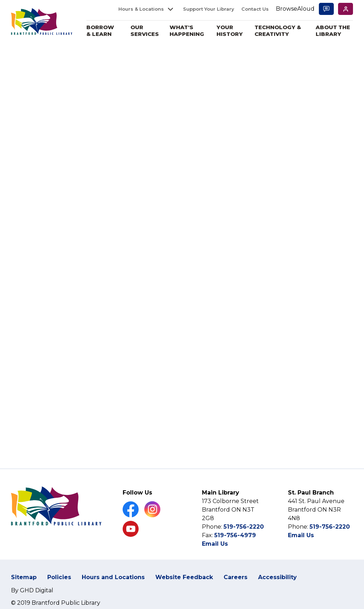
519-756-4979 (235, 535)
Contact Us (255, 9)
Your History (231, 31)
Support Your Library (209, 9)
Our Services (147, 31)
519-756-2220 (244, 527)
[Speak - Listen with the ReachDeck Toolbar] (295, 9)
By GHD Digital (32, 590)
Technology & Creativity (279, 31)
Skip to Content (0, 0)
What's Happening (189, 31)
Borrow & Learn (103, 31)
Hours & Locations (141, 9)
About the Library (333, 31)
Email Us (215, 544)
